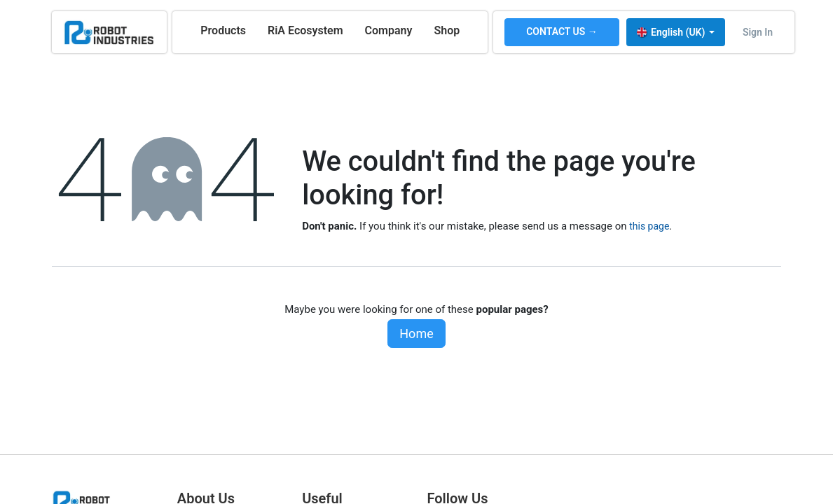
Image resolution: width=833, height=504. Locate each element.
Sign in (758, 32)
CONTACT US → (562, 31)
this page (649, 226)
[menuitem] (223, 31)
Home (416, 334)
